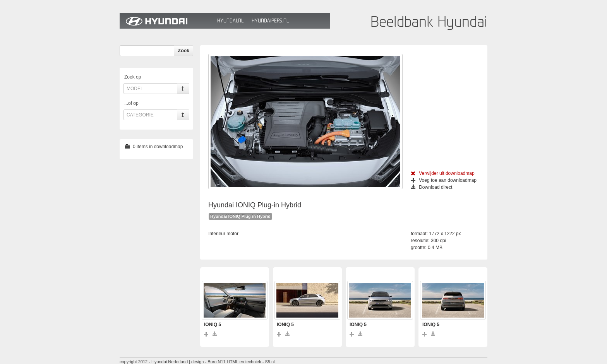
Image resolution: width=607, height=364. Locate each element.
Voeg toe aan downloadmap (444, 180)
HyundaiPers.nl (270, 21)
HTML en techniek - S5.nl (251, 362)
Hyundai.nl (230, 21)
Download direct (432, 187)
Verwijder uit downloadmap (443, 173)
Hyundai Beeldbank (166, 21)
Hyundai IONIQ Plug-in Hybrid (240, 216)
